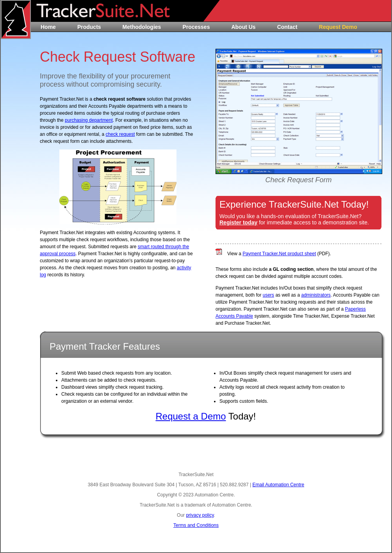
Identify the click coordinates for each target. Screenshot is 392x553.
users (268, 295)
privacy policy (200, 515)
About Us (243, 27)
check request (120, 134)
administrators (316, 295)
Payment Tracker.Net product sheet (279, 254)
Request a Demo (191, 416)
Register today (238, 222)
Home (48, 27)
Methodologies (142, 27)
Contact (287, 27)
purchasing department (89, 120)
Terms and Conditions (196, 525)
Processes (196, 27)
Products (89, 27)
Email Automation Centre (278, 485)
